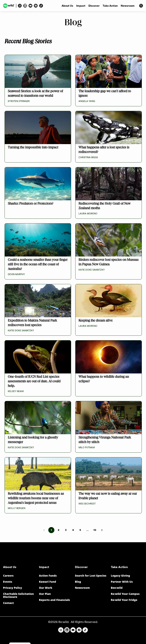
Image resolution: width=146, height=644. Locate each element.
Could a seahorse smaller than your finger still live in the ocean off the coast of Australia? (38, 265)
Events (8, 582)
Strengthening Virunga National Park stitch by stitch (105, 440)
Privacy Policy (13, 588)
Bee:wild (117, 588)
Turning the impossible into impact (33, 148)
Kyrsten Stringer (19, 101)
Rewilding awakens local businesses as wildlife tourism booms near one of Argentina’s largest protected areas (36, 499)
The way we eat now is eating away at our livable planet (108, 496)
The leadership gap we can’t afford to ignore (105, 94)
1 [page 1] (51, 530)
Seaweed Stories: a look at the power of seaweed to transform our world (35, 94)
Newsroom (128, 6)
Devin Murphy (16, 274)
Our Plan (45, 594)
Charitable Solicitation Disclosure (18, 595)
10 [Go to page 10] (95, 530)
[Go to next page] (102, 530)
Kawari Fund (48, 582)
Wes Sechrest (87, 504)
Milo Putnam (87, 447)
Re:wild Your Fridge (124, 600)
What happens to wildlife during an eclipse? (104, 379)
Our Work (46, 588)
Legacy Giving (120, 576)
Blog (78, 582)
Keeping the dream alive (96, 321)
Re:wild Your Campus (125, 594)
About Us (67, 6)
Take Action (110, 6)
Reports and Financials (54, 600)
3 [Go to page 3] (66, 530)
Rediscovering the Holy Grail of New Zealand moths (104, 206)
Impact (81, 6)
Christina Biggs (88, 157)
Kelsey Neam (16, 391)
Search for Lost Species (91, 576)
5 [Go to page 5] (80, 530)
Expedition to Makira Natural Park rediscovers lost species (32, 323)
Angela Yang (87, 101)
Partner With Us (122, 582)
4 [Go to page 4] (73, 530)
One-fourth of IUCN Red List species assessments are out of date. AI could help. (34, 382)
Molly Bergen (17, 508)
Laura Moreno (88, 214)
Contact (8, 603)
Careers (8, 576)
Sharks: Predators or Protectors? (31, 204)
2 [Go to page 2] (59, 530)
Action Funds (48, 576)
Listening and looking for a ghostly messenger (33, 440)
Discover (94, 6)
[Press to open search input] (141, 6)
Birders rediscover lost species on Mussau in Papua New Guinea (108, 262)
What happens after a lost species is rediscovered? (104, 150)
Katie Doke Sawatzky (92, 270)
